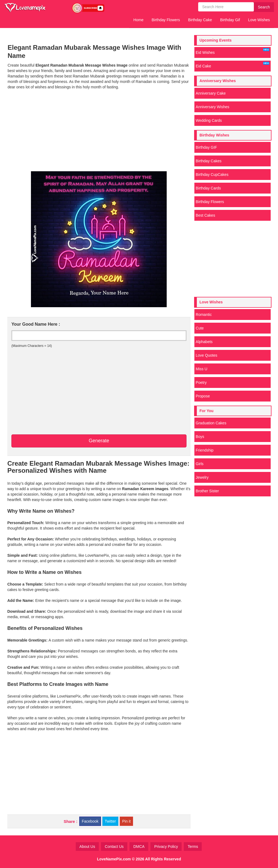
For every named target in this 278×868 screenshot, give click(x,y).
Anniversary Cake (211, 93)
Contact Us (114, 847)
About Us (87, 847)
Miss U (202, 369)
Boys (200, 437)
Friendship (205, 450)
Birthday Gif (230, 20)
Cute (200, 328)
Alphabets (204, 342)
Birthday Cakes (209, 161)
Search (264, 7)
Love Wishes (259, 20)
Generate (99, 441)
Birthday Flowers (166, 20)
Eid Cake (233, 65)
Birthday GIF (206, 147)
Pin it (126, 821)
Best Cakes (206, 215)
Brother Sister (207, 491)
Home (138, 20)
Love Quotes (206, 355)
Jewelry (202, 477)
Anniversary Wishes (213, 107)
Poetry (201, 382)
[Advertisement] (99, 130)
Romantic (204, 315)
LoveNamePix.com (114, 859)
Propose (203, 396)
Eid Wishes (233, 51)
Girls (200, 464)
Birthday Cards (208, 188)
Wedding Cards (209, 120)
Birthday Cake (200, 20)
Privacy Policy (166, 847)
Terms (193, 847)
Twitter (110, 821)
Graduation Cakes (211, 423)
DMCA (139, 847)
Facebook (90, 821)
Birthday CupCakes (212, 175)
